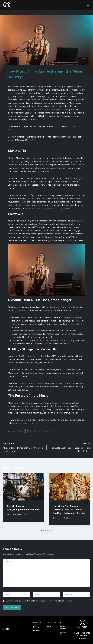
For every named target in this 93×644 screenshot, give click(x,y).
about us (37, 622)
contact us (51, 622)
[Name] (16, 594)
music (21, 431)
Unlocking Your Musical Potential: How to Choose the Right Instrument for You (69, 510)
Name (7, 594)
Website (68, 594)
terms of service (64, 627)
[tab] (42, 531)
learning (11, 431)
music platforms (33, 431)
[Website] (77, 594)
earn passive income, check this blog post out (50, 208)
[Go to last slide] (7, 501)
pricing (36, 626)
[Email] (46, 594)
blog (49, 626)
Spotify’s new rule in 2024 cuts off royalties (42, 110)
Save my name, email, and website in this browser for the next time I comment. (39, 601)
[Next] (86, 501)
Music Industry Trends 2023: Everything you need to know (24, 447)
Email (37, 594)
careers (37, 631)
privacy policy (63, 633)
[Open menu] (88, 5)
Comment (9, 562)
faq (62, 622)
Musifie (12, 514)
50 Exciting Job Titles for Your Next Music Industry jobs (69, 447)
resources (47, 431)
